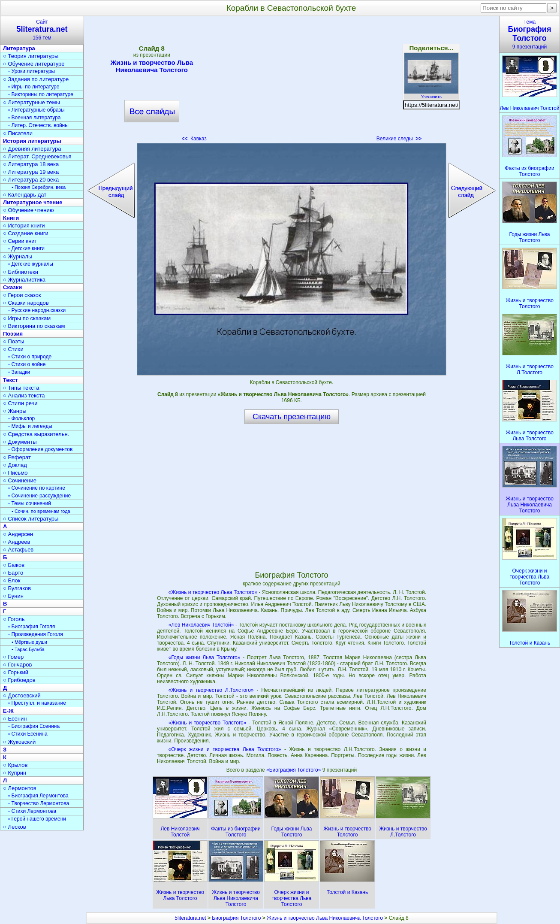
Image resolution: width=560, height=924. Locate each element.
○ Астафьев (18, 550)
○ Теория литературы (31, 56)
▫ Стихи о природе (30, 357)
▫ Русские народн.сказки (37, 310)
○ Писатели (18, 133)
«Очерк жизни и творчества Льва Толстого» (225, 749)
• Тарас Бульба (28, 649)
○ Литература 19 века (31, 172)
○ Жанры (15, 411)
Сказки (12, 287)
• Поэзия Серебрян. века (39, 187)
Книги (11, 218)
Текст (10, 380)
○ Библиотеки (21, 272)
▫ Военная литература (34, 118)
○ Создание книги (26, 233)
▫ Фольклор (21, 418)
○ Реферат (17, 457)
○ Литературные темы (32, 102)
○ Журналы (18, 256)
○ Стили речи (20, 403)
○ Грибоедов (19, 680)
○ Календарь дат (25, 195)
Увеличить (431, 94)
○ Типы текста (21, 388)
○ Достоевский (22, 695)
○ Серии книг (20, 241)
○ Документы (20, 442)
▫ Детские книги (26, 248)
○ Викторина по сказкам (34, 326)
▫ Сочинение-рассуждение (39, 496)
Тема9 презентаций (530, 34)
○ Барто (13, 573)
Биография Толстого (236, 918)
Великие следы (399, 139)
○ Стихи (13, 349)
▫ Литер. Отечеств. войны (38, 125)
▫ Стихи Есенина (28, 734)
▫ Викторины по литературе (41, 94)
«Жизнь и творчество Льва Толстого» (213, 592)
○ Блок (12, 580)
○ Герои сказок (22, 295)
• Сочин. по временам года (41, 511)
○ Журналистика (24, 280)
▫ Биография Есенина (34, 726)
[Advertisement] (292, 82)
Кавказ (194, 139)
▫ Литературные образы (36, 110)
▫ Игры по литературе (34, 87)
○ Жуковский (19, 742)
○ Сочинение (20, 480)
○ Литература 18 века (31, 164)
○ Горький (16, 672)
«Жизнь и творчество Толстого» (208, 723)
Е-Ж (8, 711)
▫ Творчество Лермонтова (39, 803)
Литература (19, 48)
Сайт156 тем (42, 30)
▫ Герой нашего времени (37, 819)
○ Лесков (15, 827)
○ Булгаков (17, 588)
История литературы (32, 141)
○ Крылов (15, 765)
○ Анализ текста (24, 395)
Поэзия (13, 334)
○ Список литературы (31, 519)
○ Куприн (15, 773)
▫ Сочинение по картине (37, 488)
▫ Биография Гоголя (32, 627)
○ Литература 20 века (31, 180)
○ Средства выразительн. (36, 434)
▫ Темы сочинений (30, 503)
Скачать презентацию (292, 417)
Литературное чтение (33, 202)
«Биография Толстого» (294, 770)
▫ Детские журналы (31, 264)
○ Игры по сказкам (27, 318)
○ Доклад (15, 465)
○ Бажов (14, 565)
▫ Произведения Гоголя (36, 634)
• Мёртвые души (29, 642)
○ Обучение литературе (34, 64)
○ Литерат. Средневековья (37, 156)
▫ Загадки (19, 372)
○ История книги (24, 226)
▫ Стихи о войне (27, 364)
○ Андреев (17, 542)
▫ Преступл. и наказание (37, 703)
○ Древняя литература (32, 149)
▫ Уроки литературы (32, 71)
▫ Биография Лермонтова (38, 796)
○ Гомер (13, 657)
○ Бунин (13, 596)
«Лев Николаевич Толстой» (201, 625)
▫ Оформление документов (40, 449)
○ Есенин (15, 719)
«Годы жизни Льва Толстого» (205, 657)
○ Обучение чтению (29, 210)
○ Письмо (15, 473)
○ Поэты (14, 341)
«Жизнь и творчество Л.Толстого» (211, 690)
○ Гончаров (17, 665)
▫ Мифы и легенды (30, 426)
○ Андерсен (18, 534)
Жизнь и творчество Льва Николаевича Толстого (152, 66)
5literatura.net (190, 918)
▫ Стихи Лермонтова (32, 811)
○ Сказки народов (26, 303)
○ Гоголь (14, 619)
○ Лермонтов (20, 788)
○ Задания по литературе (36, 79)
